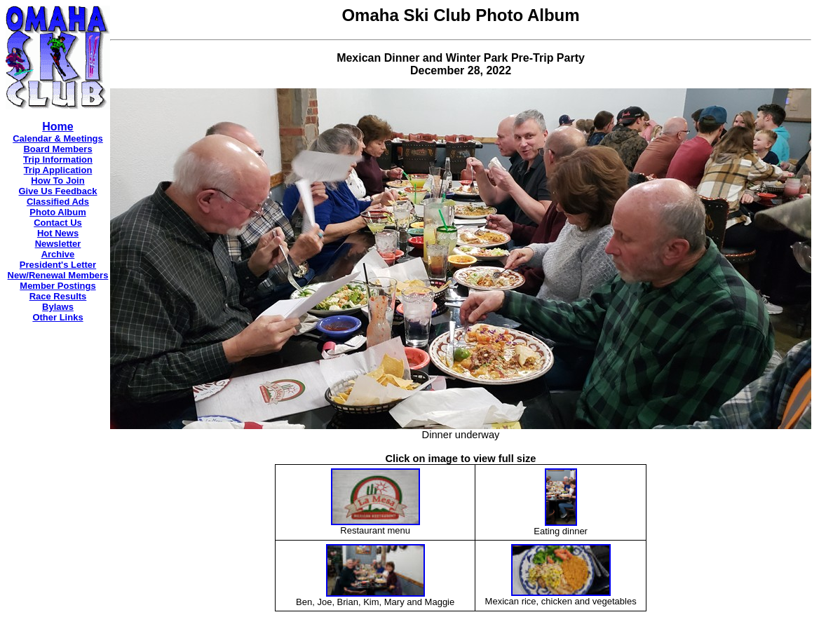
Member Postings (57, 286)
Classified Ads (58, 202)
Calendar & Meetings (58, 138)
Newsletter (58, 244)
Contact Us (58, 223)
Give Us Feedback (58, 191)
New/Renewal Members (58, 275)
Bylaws (58, 307)
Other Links (57, 317)
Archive (58, 254)
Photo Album (57, 212)
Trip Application (58, 170)
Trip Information (58, 160)
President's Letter (58, 265)
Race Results (58, 296)
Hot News (58, 233)
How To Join (57, 181)
